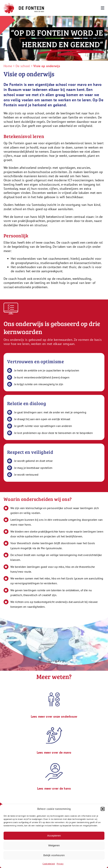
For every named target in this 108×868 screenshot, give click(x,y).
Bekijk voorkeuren (54, 855)
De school (23, 66)
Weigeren (54, 845)
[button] (103, 809)
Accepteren (54, 836)
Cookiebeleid (49, 864)
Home (8, 66)
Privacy (60, 864)
